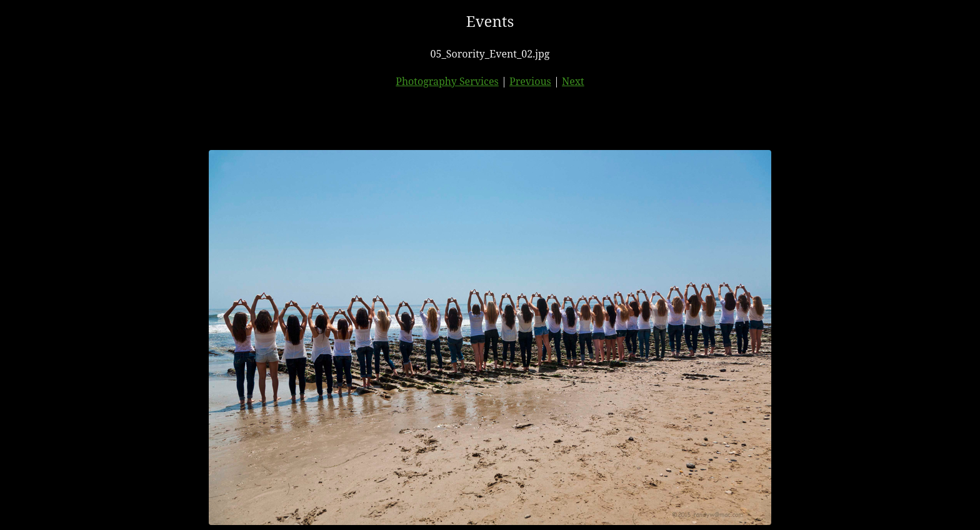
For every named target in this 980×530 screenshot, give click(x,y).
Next (573, 81)
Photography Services (447, 81)
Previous (530, 81)
